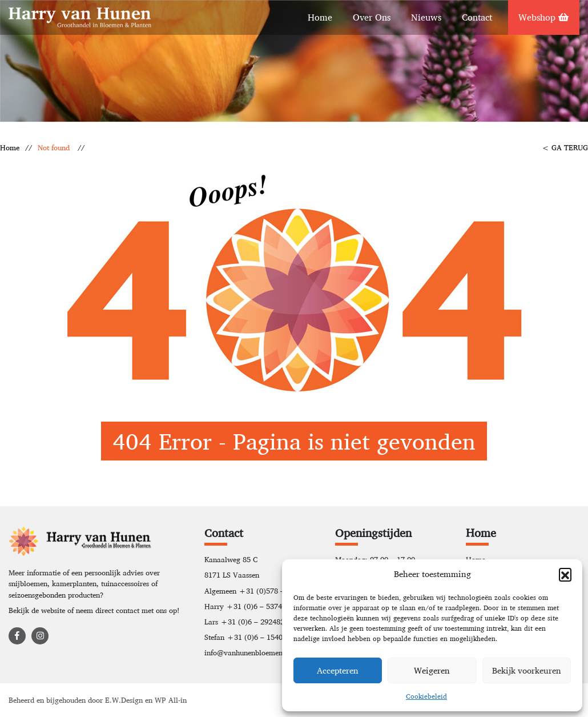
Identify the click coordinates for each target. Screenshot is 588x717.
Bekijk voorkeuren (527, 670)
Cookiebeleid (426, 696)
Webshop (543, 17)
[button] (565, 574)
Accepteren (338, 670)
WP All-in (171, 700)
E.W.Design (125, 700)
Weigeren (432, 670)
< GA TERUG (565, 147)
